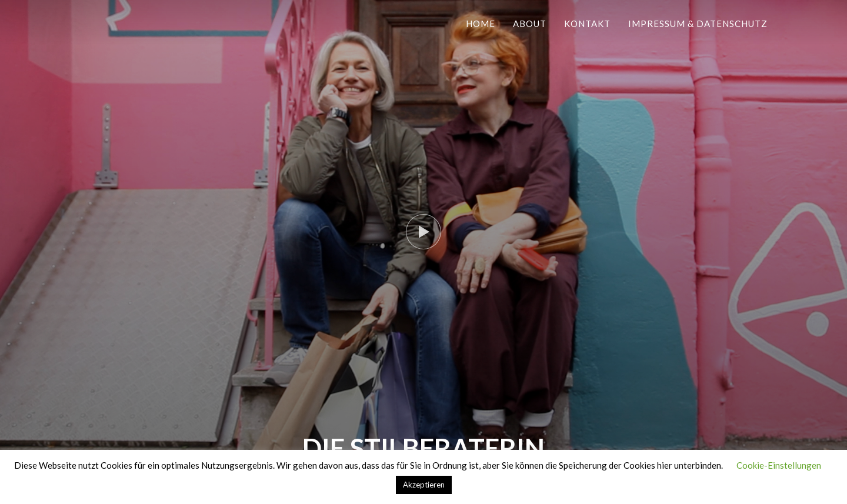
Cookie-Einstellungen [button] (779, 465)
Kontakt (587, 24)
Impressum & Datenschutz (698, 24)
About (530, 24)
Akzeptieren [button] (424, 485)
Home (481, 24)
